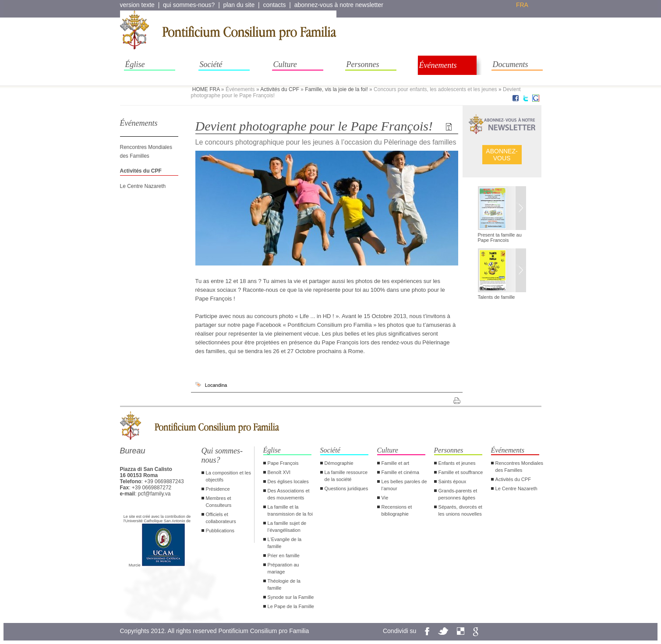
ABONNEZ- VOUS (502, 155)
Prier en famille (284, 556)
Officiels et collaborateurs (221, 518)
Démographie (339, 463)
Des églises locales (288, 481)
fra (522, 5)
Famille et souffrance (461, 472)
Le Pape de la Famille (291, 606)
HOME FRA (206, 89)
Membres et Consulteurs (219, 502)
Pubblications (220, 531)
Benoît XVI (279, 472)
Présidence (218, 489)
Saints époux (452, 481)
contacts (274, 5)
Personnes (363, 64)
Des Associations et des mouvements (289, 494)
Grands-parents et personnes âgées (458, 494)
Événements (438, 65)
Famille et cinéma (400, 472)
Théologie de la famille (284, 584)
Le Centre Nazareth (143, 186)
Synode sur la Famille (291, 597)
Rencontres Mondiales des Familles (519, 467)
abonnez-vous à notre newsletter (339, 5)
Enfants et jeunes (457, 463)
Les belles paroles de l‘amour (404, 485)
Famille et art (396, 463)
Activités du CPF (280, 89)
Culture (285, 64)
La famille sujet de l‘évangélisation (287, 527)
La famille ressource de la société (346, 476)
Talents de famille (497, 297)
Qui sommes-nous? (222, 455)
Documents (511, 64)
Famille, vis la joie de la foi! (336, 89)
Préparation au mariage (283, 568)
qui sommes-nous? (189, 5)
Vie (385, 498)
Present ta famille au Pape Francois (500, 237)
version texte (137, 5)
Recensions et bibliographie (397, 510)
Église (135, 64)
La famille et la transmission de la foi (290, 510)
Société (211, 64)
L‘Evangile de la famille (285, 543)
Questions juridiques (346, 488)
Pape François (283, 463)
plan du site (239, 5)
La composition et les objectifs (228, 476)
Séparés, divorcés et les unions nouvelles (460, 510)
